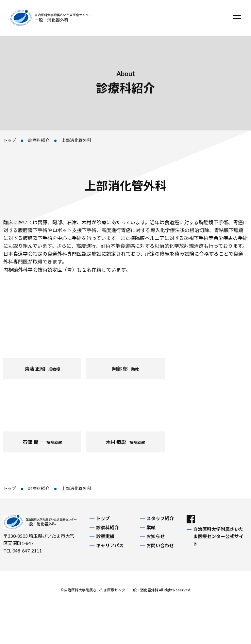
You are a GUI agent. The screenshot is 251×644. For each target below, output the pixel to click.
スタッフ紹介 (160, 518)
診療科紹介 (39, 140)
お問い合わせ (160, 545)
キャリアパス (110, 545)
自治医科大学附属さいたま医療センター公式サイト (218, 536)
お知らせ (156, 536)
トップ (10, 140)
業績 (151, 527)
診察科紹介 (108, 527)
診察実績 (105, 536)
